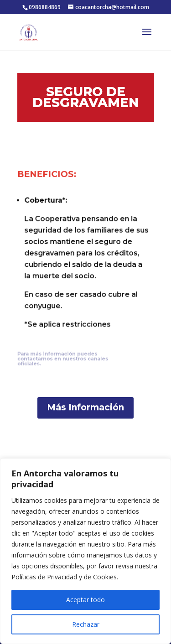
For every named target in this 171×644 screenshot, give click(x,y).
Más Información (85, 407)
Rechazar (86, 624)
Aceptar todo (85, 600)
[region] (85, 551)
